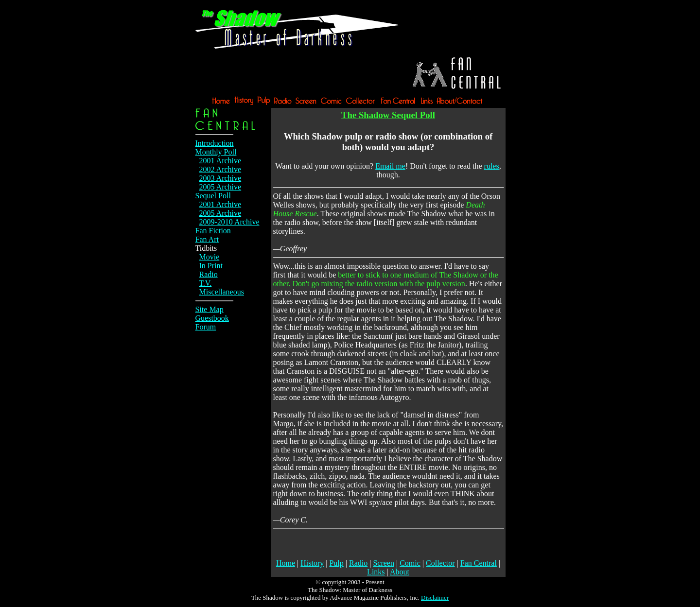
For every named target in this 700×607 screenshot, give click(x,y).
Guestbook (212, 318)
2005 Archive (220, 187)
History (312, 563)
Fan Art (207, 239)
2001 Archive (220, 161)
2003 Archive (220, 178)
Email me (390, 166)
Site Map (210, 309)
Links (376, 572)
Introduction (215, 143)
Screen (384, 563)
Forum (206, 327)
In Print (211, 266)
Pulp (336, 563)
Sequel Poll (213, 196)
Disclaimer (435, 598)
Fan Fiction (213, 231)
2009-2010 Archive (229, 222)
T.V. (205, 283)
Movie (210, 257)
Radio (209, 274)
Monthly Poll (216, 152)
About (400, 572)
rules (492, 166)
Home (286, 563)
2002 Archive (220, 169)
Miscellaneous (222, 292)
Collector (440, 563)
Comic (410, 563)
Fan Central (479, 563)
